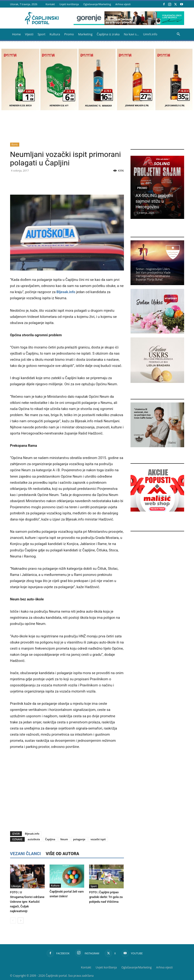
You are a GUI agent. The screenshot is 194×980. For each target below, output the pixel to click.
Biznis (15, 144)
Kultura (55, 34)
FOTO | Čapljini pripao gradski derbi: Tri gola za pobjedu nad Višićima (106, 897)
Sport (42, 34)
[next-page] (21, 921)
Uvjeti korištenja (69, 4)
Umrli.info (150, 34)
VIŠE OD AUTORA (62, 854)
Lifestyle (16, 886)
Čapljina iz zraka (108, 34)
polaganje (79, 839)
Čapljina (50, 839)
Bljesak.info (66, 292)
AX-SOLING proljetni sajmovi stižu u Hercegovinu (154, 201)
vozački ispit (98, 839)
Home (17, 34)
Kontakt (50, 4)
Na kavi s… (131, 34)
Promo (69, 34)
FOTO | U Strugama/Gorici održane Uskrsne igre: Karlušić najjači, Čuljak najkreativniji (27, 902)
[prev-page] (13, 921)
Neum (64, 839)
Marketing (85, 34)
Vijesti (29, 34)
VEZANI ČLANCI (26, 854)
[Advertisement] (67, 789)
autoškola (34, 839)
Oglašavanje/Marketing (97, 4)
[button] (178, 34)
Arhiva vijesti (123, 4)
